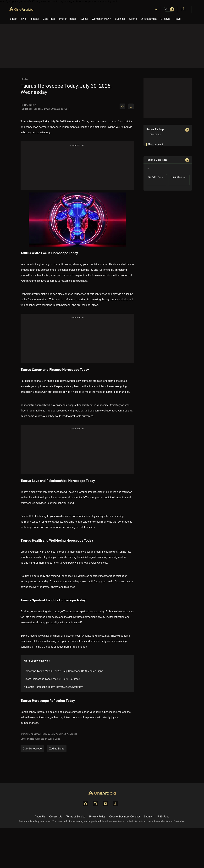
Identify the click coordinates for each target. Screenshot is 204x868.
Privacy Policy (97, 817)
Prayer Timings (68, 19)
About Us (40, 817)
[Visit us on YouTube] (105, 804)
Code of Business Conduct (125, 817)
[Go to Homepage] (102, 793)
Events (84, 19)
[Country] (148, 169)
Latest (14, 19)
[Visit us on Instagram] (95, 804)
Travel (178, 19)
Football (34, 19)
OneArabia (21, 11)
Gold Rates (49, 19)
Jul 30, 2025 (54, 739)
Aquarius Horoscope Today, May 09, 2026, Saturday (53, 687)
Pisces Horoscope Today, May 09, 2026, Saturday (52, 679)
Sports (133, 19)
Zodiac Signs (57, 749)
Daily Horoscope (32, 749)
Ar (156, 10)
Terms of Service (76, 817)
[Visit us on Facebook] (85, 804)
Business (120, 19)
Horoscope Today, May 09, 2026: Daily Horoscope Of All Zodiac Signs (63, 671)
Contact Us (56, 817)
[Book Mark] (131, 106)
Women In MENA (102, 19)
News (23, 19)
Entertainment (149, 19)
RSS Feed (163, 817)
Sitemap (149, 817)
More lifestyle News (37, 661)
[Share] (122, 106)
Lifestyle (165, 19)
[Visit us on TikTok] (116, 804)
